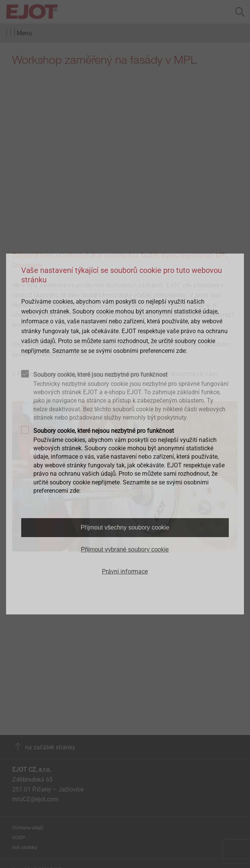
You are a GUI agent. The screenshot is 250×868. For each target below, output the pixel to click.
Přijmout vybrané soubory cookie (125, 549)
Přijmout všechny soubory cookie (125, 527)
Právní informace (125, 571)
